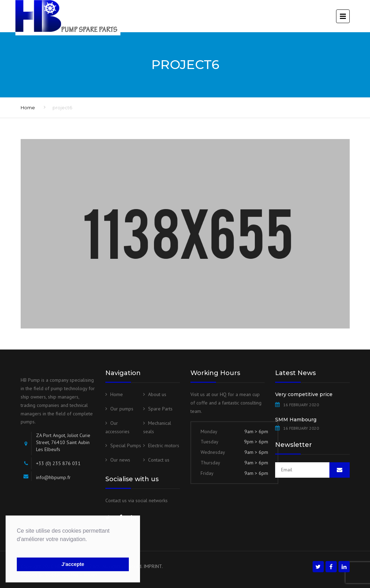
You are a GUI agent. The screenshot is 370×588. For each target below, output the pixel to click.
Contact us (159, 460)
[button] (18, 548)
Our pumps (122, 409)
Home (28, 108)
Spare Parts (160, 409)
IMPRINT (153, 566)
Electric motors (164, 445)
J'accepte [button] (73, 564)
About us (157, 394)
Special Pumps (126, 445)
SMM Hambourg (296, 420)
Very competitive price (304, 394)
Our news (120, 460)
